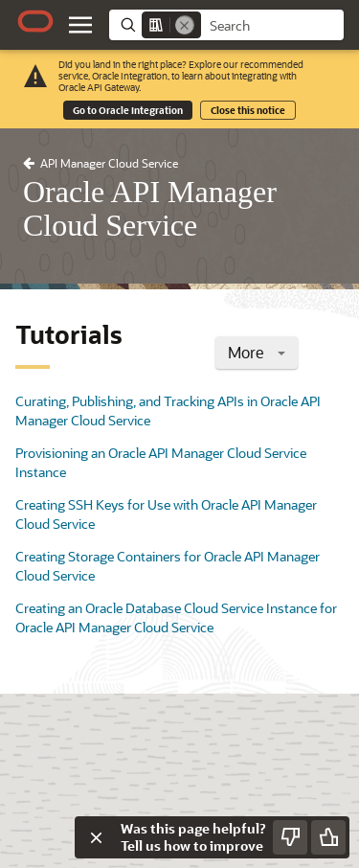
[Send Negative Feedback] (290, 837)
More (257, 352)
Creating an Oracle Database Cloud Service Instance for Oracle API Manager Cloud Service (176, 617)
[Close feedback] (96, 837)
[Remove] (185, 25)
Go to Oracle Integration (128, 110)
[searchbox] (272, 26)
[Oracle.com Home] (35, 21)
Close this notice (248, 110)
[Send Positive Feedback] (328, 837)
